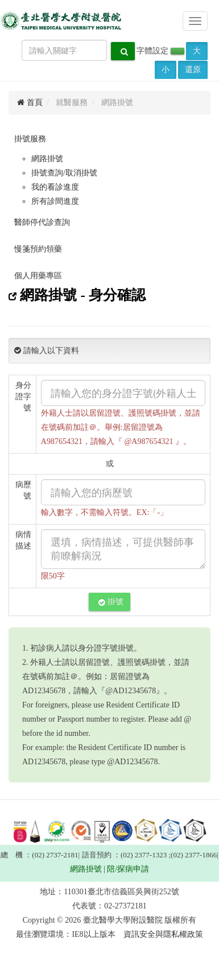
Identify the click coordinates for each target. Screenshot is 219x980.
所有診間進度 (55, 201)
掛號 (111, 602)
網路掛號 (47, 159)
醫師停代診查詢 (42, 222)
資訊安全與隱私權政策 (163, 934)
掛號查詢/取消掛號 (64, 173)
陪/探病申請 (128, 869)
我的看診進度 (55, 187)
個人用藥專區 (38, 276)
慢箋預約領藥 (38, 249)
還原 (193, 70)
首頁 (30, 102)
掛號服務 (30, 139)
